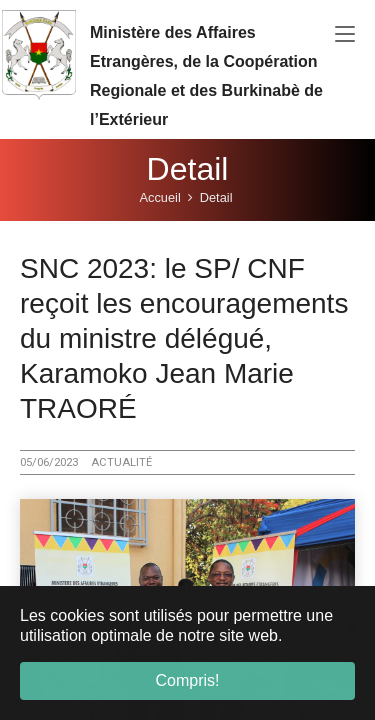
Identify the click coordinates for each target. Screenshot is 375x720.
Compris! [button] (187, 680)
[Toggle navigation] (345, 35)
